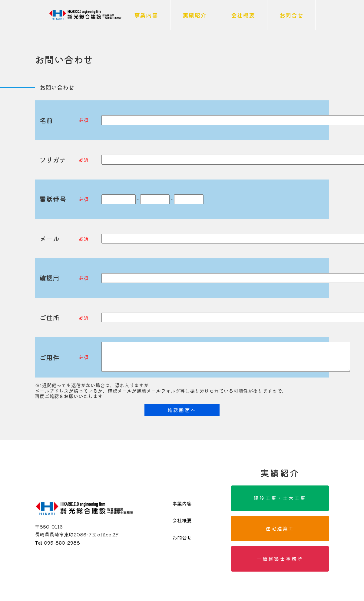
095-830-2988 (57, 542)
